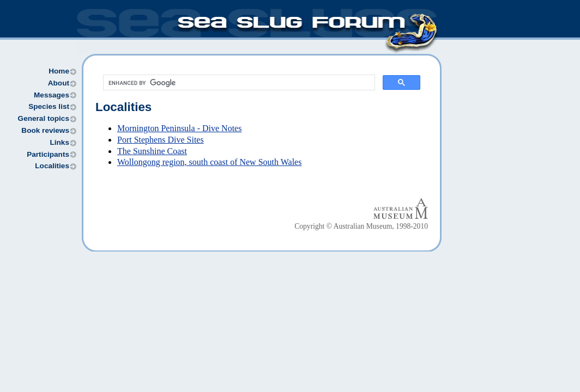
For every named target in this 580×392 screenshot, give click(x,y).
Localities (52, 166)
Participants (48, 154)
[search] (238, 83)
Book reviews (45, 130)
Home (59, 71)
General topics (44, 118)
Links (59, 142)
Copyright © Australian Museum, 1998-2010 (361, 226)
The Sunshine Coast (152, 151)
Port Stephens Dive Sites (161, 140)
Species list (49, 106)
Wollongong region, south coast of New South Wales (209, 162)
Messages (52, 95)
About (59, 83)
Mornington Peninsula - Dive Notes (179, 128)
